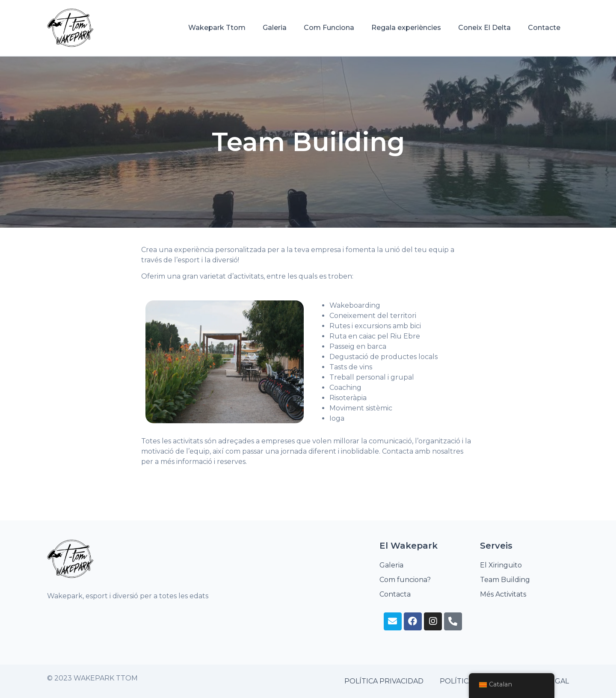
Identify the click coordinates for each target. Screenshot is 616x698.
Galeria (275, 28)
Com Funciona (329, 28)
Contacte (544, 28)
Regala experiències (406, 28)
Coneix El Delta (484, 28)
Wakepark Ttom (217, 28)
